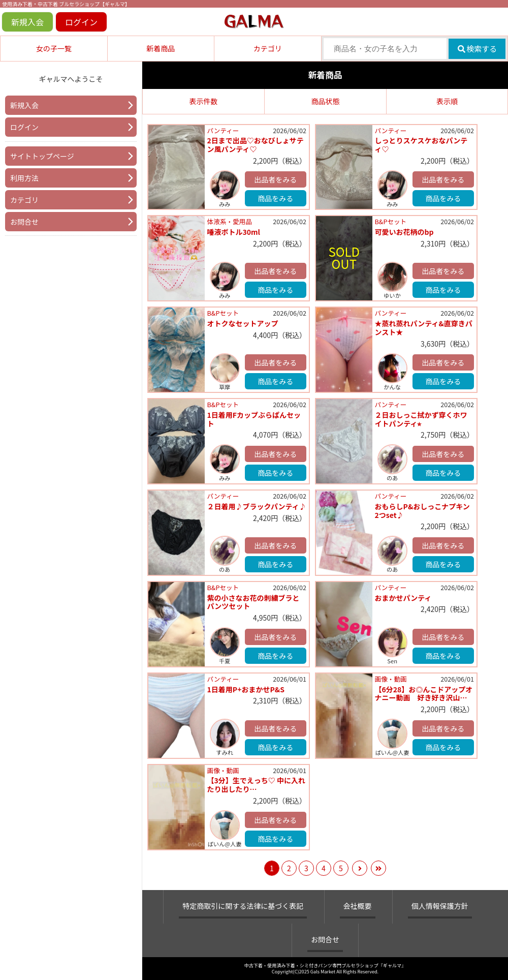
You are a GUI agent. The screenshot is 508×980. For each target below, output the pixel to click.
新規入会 (27, 22)
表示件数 (204, 101)
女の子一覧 (54, 48)
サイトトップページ (42, 156)
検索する (477, 49)
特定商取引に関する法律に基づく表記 (243, 906)
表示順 (447, 101)
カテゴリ (268, 48)
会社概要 (358, 906)
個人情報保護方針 (440, 906)
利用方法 (24, 178)
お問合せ (24, 222)
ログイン (81, 22)
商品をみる (275, 198)
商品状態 (326, 101)
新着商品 (161, 48)
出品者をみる (275, 179)
